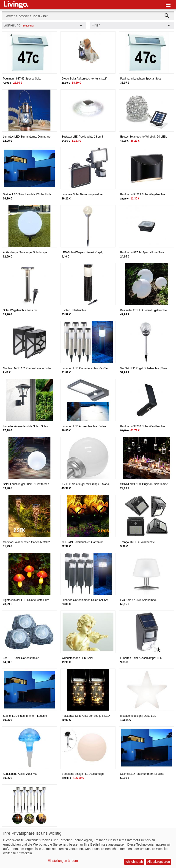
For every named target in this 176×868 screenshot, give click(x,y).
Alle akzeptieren (159, 862)
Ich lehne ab (134, 862)
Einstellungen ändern (63, 861)
